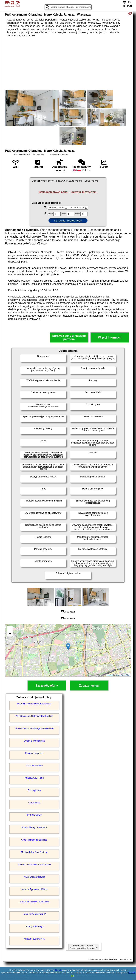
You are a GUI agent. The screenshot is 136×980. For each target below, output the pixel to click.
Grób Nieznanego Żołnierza (34, 840)
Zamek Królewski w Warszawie (34, 902)
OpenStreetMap (123, 675)
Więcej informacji (110, 338)
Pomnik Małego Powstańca (34, 827)
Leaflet (110, 675)
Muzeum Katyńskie (34, 753)
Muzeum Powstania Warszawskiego (34, 704)
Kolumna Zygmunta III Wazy (34, 889)
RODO (131, 973)
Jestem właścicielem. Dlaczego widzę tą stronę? (84, 947)
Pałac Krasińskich (34, 766)
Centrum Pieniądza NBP (34, 914)
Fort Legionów (34, 790)
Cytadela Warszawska (34, 741)
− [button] (10, 634)
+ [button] (10, 629)
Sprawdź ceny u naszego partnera (69, 337)
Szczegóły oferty (47, 686)
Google (59, 970)
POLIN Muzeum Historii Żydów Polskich (34, 716)
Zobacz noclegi (89, 686)
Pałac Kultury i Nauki (34, 778)
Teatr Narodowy (34, 815)
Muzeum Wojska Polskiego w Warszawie (34, 728)
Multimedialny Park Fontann (34, 852)
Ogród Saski (34, 803)
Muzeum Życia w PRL (34, 939)
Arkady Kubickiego (34, 926)
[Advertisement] (68, 64)
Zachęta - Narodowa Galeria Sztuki (34, 865)
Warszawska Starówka (34, 877)
